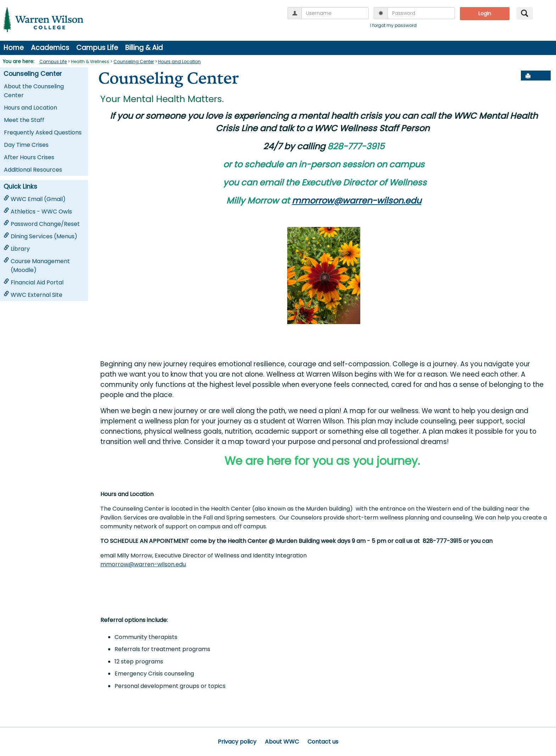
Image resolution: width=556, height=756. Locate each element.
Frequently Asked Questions (43, 132)
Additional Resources (33, 170)
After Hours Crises (29, 157)
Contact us (323, 742)
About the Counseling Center (34, 91)
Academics (50, 48)
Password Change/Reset (42, 224)
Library (17, 249)
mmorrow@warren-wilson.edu (357, 201)
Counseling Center (134, 62)
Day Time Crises (26, 145)
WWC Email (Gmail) (35, 199)
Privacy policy (237, 742)
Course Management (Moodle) (37, 266)
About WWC (282, 742)
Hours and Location (179, 62)
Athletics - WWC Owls (38, 212)
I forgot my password (393, 25)
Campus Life (97, 48)
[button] (544, 76)
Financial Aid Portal (34, 282)
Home (14, 48)
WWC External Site (33, 295)
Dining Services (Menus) (40, 236)
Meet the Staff (24, 120)
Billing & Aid (144, 48)
